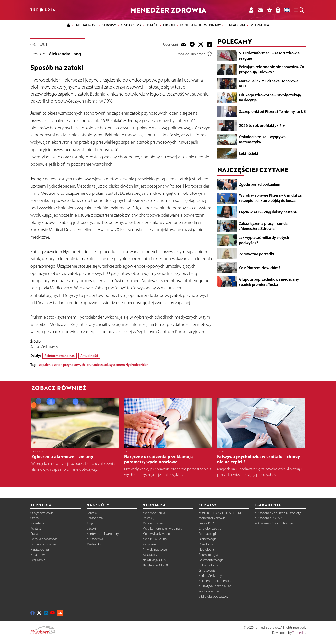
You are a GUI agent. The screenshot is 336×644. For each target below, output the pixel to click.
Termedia (299, 633)
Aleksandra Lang (65, 54)
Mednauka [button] (260, 25)
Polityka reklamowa (43, 544)
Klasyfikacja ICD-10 (155, 565)
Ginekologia (207, 570)
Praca (34, 534)
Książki (152, 25)
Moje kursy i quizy (155, 539)
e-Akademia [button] (236, 25)
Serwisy (92, 513)
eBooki (169, 25)
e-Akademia (95, 539)
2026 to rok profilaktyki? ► (262, 125)
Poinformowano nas (59, 356)
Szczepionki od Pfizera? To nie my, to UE (272, 111)
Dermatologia (208, 534)
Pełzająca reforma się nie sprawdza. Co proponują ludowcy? (272, 69)
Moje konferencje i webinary (162, 529)
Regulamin (38, 560)
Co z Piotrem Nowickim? (260, 268)
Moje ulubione (153, 523)
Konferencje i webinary (103, 534)
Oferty (35, 518)
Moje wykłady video (156, 534)
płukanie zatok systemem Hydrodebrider (117, 365)
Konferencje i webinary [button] (200, 25)
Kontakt (36, 529)
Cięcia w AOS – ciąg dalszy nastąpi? (268, 212)
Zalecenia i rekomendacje (216, 581)
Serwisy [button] (109, 25)
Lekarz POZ (206, 523)
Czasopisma (95, 518)
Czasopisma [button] (131, 25)
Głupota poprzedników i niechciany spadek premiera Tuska (269, 282)
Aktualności (89, 356)
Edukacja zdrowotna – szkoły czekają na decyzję (270, 97)
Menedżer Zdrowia (212, 518)
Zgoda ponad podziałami (260, 184)
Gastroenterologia (211, 560)
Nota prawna (39, 555)
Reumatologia (208, 555)
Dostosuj (148, 518)
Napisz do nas (40, 549)
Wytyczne (149, 544)
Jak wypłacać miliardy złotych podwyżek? (264, 240)
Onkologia (206, 544)
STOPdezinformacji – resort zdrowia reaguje (269, 55)
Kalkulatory (150, 555)
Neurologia (206, 549)
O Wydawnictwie (42, 513)
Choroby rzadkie (210, 529)
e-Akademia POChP (268, 518)
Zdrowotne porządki (256, 254)
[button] (299, 10)
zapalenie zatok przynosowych (62, 365)
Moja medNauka (154, 513)
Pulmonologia (208, 565)
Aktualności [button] (87, 25)
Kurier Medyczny (210, 576)
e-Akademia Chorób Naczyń (274, 523)
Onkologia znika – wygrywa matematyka (262, 139)
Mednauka (94, 544)
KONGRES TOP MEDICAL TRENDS (221, 513)
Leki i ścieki (248, 153)
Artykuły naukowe (155, 549)
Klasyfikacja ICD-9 (154, 560)
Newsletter (38, 523)
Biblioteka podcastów (213, 597)
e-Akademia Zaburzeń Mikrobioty (278, 513)
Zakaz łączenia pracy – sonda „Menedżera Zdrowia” (263, 226)
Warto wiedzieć (209, 591)
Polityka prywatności (44, 539)
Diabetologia (208, 539)
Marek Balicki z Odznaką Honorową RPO (269, 84)
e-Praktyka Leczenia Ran (215, 586)
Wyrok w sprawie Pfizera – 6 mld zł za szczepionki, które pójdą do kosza (270, 198)
